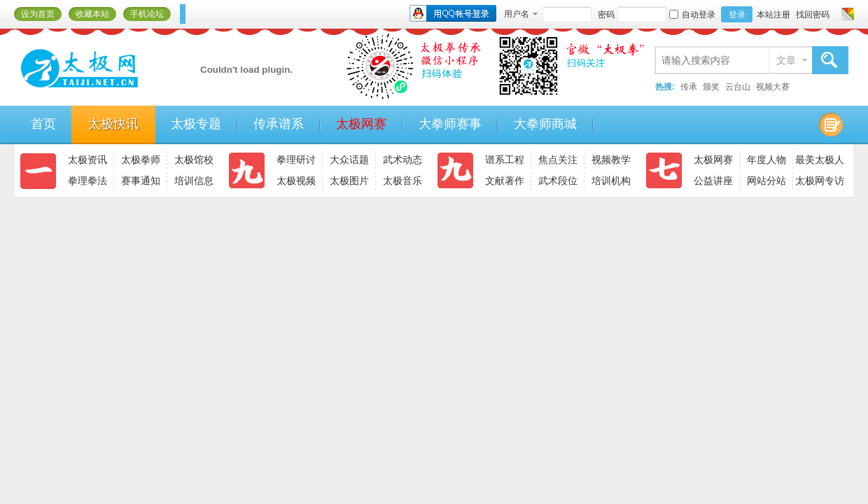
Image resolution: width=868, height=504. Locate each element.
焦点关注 (558, 160)
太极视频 (296, 181)
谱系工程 (505, 160)
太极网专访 (820, 181)
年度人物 (766, 160)
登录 (737, 15)
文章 (786, 60)
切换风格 (846, 14)
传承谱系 (279, 124)
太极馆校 (194, 160)
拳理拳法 (87, 181)
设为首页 (38, 14)
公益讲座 (713, 181)
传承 (689, 87)
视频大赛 (773, 87)
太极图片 (349, 181)
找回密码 (813, 15)
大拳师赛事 (450, 124)
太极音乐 (402, 181)
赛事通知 (141, 181)
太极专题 (196, 124)
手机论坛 (147, 14)
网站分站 (766, 181)
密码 (606, 15)
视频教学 (611, 160)
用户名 (517, 14)
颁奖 (711, 87)
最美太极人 (820, 160)
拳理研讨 (296, 160)
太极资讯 (87, 160)
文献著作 (505, 181)
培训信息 (194, 181)
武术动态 (402, 160)
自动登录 (692, 15)
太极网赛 (361, 124)
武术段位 (558, 181)
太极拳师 (141, 160)
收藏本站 (92, 14)
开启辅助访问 (834, 14)
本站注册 (773, 15)
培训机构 (611, 181)
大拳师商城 (545, 124)
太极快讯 (113, 124)
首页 (43, 124)
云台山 (738, 87)
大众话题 (349, 160)
